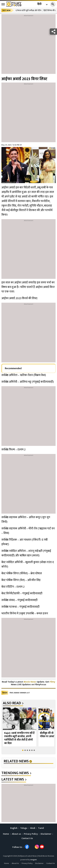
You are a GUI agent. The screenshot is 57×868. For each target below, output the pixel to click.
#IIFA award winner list (20, 693)
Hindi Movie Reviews (46, 856)
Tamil (41, 828)
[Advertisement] (28, 45)
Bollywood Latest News (28, 856)
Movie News (30, 682)
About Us (15, 863)
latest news (13, 780)
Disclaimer (46, 834)
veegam (33, 860)
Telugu (24, 828)
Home (6, 834)
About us (16, 834)
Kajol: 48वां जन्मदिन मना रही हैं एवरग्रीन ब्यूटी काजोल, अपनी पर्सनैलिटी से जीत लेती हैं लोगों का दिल (19, 738)
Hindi (33, 828)
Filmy (52, 682)
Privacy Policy (31, 834)
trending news (15, 773)
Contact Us (27, 838)
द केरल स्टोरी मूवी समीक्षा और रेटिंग (28, 10)
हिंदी (39, 4)
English (14, 828)
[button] (23, 750)
